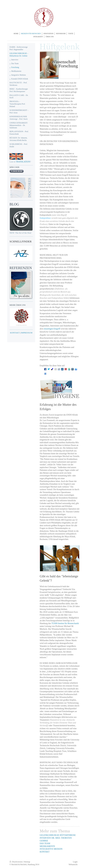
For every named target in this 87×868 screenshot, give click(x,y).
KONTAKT (45, 852)
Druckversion (16, 862)
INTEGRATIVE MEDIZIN (51, 849)
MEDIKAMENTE (47, 846)
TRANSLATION (23, 162)
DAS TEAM (45, 843)
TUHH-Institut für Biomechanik (65, 623)
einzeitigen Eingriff (52, 329)
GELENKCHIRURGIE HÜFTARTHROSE (58, 835)
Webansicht (73, 864)
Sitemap (27, 862)
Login (75, 862)
